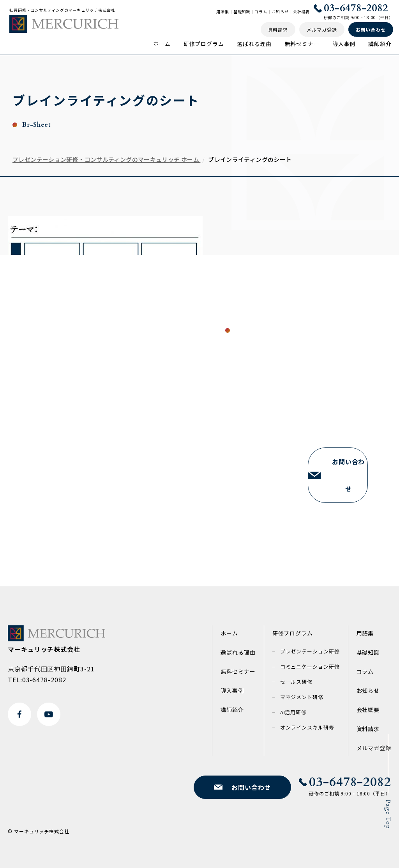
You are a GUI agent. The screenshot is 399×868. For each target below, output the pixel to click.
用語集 (223, 12)
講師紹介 (380, 44)
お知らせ (280, 12)
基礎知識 (242, 12)
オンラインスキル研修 (307, 727)
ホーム (162, 44)
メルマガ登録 (374, 748)
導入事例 (344, 44)
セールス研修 (296, 682)
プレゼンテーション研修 (310, 651)
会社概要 (302, 12)
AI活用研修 (293, 712)
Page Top (388, 814)
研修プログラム (204, 44)
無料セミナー (302, 44)
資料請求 (368, 729)
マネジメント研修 (302, 697)
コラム (261, 12)
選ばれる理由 (254, 44)
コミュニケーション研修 (310, 667)
